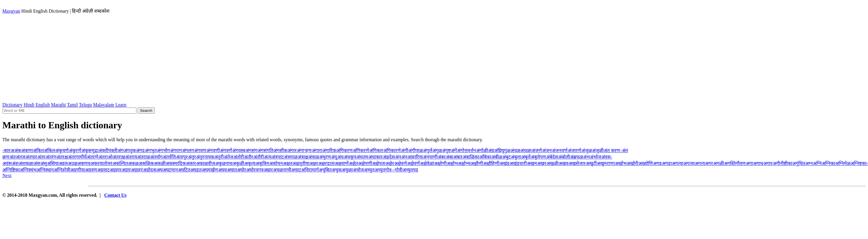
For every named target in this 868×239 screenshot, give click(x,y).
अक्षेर (390, 163)
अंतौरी (259, 157)
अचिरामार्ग (310, 170)
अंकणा (27, 150)
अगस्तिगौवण (735, 163)
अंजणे (537, 150)
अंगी (405, 150)
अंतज (20, 157)
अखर (542, 163)
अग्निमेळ (843, 163)
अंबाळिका (471, 157)
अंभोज (596, 157)
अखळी (552, 163)
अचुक (337, 170)
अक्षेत (353, 163)
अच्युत (369, 170)
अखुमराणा (606, 163)
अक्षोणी (440, 163)
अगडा (667, 163)
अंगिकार (376, 150)
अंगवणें (226, 150)
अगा (749, 163)
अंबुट (506, 157)
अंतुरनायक (205, 157)
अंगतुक (130, 150)
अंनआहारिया (412, 157)
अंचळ (515, 150)
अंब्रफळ (576, 157)
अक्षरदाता (326, 163)
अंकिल (49, 150)
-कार (6, 150)
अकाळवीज (206, 163)
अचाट (296, 170)
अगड (657, 163)
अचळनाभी (282, 170)
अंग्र (491, 150)
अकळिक (146, 163)
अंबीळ (497, 157)
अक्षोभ (452, 163)
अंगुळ (437, 150)
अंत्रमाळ (291, 157)
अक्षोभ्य (464, 163)
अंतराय (131, 157)
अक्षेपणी (365, 163)
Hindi (29, 105)
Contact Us (115, 195)
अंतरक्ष (62, 157)
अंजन (547, 150)
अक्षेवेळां (427, 163)
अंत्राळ (314, 157)
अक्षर (314, 163)
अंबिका (485, 157)
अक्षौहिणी (491, 163)
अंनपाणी (430, 157)
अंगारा (317, 150)
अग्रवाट (103, 170)
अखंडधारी (518, 163)
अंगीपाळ (416, 150)
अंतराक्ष (119, 157)
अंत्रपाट (278, 157)
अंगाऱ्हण (304, 150)
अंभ (586, 157)
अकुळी (238, 163)
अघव (222, 170)
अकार (191, 163)
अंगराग (176, 150)
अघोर (242, 170)
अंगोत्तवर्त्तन (466, 150)
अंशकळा (26, 163)
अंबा (449, 157)
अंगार (292, 150)
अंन (398, 157)
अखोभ (621, 163)
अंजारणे (574, 150)
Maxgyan (11, 11)
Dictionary (12, 105)
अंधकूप (350, 157)
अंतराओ (105, 157)
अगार (768, 163)
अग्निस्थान (45, 170)
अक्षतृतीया (301, 163)
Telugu (85, 105)
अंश (15, 163)
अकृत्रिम (262, 163)
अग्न (809, 163)
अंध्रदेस (389, 157)
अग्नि (817, 163)
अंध (340, 157)
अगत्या (677, 163)
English (43, 105)
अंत (12, 157)
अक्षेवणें (413, 163)
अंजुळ (587, 150)
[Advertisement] (434, 58)
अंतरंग (51, 157)
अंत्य (268, 157)
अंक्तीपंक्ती (108, 150)
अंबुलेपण (538, 157)
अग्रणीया (77, 170)
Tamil (72, 105)
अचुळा (347, 170)
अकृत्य (250, 163)
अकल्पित (120, 163)
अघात (232, 170)
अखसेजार (577, 163)
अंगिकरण (345, 150)
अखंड (504, 163)
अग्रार (126, 170)
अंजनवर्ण (560, 150)
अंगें (454, 150)
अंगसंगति (265, 150)
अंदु (334, 157)
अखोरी (632, 163)
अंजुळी (598, 150)
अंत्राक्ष (303, 157)
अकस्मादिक (176, 163)
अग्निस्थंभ (28, 170)
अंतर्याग (156, 157)
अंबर (442, 157)
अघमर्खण (210, 170)
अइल (63, 163)
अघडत (196, 170)
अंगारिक (329, 150)
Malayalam (104, 105)
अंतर (41, 157)
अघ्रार (268, 170)
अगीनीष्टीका (782, 163)
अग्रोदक (150, 170)
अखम (532, 163)
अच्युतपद (410, 170)
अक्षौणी (477, 163)
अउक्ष (72, 163)
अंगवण (200, 150)
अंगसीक (280, 150)
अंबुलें (526, 157)
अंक (18, 150)
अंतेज (228, 157)
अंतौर (249, 157)
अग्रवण (91, 170)
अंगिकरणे (361, 150)
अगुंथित (799, 163)
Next (7, 175)
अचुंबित (325, 170)
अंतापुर (182, 157)
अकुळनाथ (224, 163)
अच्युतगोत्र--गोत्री (388, 170)
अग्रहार (115, 170)
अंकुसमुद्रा (90, 150)
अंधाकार (375, 157)
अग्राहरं (137, 170)
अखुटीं (591, 163)
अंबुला (516, 157)
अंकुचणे (62, 150)
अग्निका (828, 163)
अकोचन (276, 163)
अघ (159, 170)
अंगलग (188, 150)
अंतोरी (239, 157)
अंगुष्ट (446, 150)
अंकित (38, 150)
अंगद (140, 150)
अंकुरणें (75, 150)
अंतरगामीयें (77, 157)
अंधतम (362, 157)
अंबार (458, 157)
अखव (563, 163)
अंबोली (564, 157)
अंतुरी (219, 157)
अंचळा (526, 150)
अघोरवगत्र (255, 170)
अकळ (133, 163)
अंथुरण (325, 157)
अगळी (718, 163)
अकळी (160, 163)
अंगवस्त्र (239, 150)
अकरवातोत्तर (101, 163)
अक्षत (288, 163)
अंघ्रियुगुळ (502, 150)
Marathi (59, 105)
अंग (120, 150)
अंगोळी (482, 150)
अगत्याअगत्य (694, 163)
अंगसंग (251, 150)
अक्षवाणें (342, 163)
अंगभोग (163, 150)
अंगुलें (428, 150)
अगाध (758, 163)
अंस (37, 163)
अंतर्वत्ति (169, 157)
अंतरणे (92, 157)
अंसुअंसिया (49, 163)
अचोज (358, 170)
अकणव (84, 163)
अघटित (184, 170)
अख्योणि (646, 163)
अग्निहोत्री (62, 170)
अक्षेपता (379, 163)
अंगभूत (151, 150)
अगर (709, 163)
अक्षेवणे (401, 163)
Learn (121, 105)
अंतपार (31, 157)
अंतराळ (143, 157)
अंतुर (192, 157)
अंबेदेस (552, 157)
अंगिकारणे (392, 150)
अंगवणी (213, 150)
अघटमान (170, 170)
